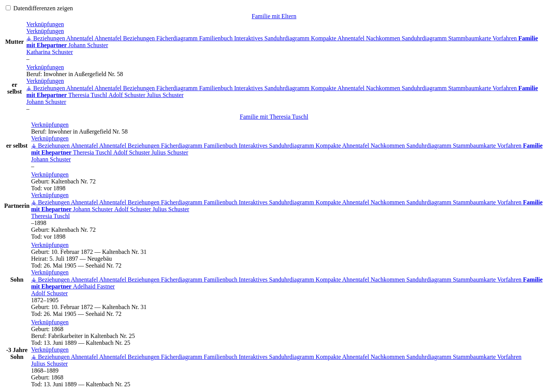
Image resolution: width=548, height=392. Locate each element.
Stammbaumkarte (471, 38)
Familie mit (274, 117)
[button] (45, 24)
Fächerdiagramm (178, 38)
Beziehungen (140, 38)
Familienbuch (217, 38)
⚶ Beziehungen (46, 38)
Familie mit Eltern (274, 16)
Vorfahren (505, 38)
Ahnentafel (80, 38)
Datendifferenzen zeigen (39, 8)
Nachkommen (384, 38)
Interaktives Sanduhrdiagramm (272, 38)
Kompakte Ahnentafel (339, 38)
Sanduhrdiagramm (425, 38)
